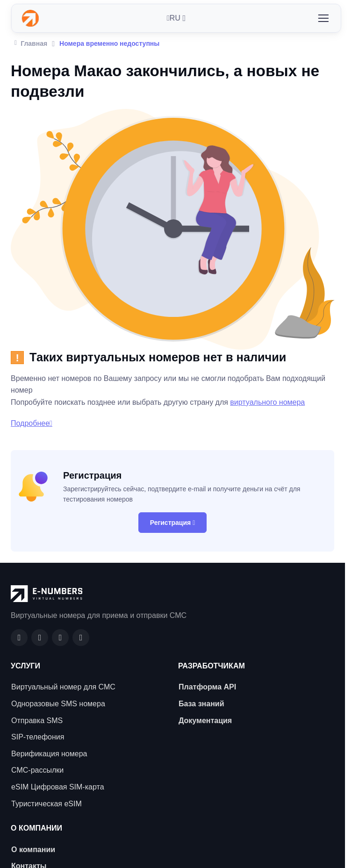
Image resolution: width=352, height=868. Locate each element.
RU (174, 18)
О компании (33, 850)
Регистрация (173, 523)
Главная (31, 43)
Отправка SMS (37, 721)
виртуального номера (267, 402)
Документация (205, 721)
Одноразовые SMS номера (58, 704)
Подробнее (32, 423)
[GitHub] (40, 638)
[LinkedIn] (60, 638)
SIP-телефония (38, 737)
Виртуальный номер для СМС (63, 687)
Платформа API (207, 687)
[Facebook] (19, 638)
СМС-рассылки (37, 770)
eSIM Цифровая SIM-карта (57, 787)
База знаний (201, 704)
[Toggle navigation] (323, 18)
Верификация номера (49, 754)
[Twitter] (81, 638)
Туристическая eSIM (47, 804)
